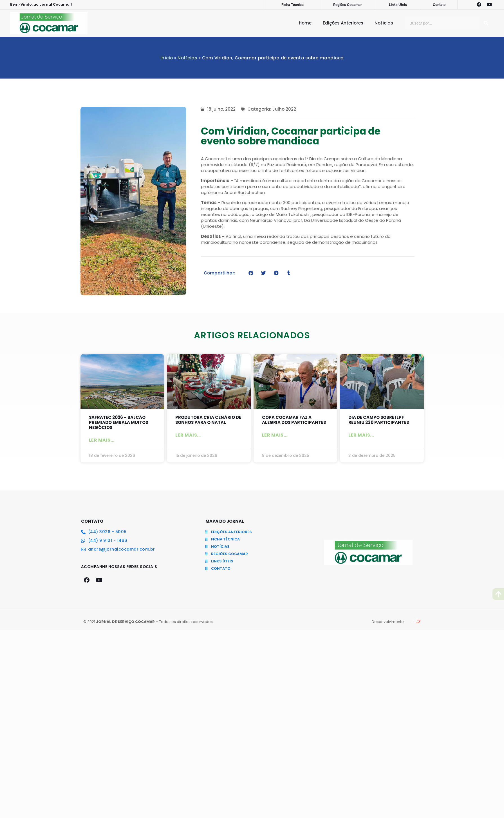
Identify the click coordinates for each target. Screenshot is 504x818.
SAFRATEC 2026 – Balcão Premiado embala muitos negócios (119, 422)
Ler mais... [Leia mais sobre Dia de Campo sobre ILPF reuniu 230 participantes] (361, 435)
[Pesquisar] (486, 23)
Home (305, 23)
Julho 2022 (284, 109)
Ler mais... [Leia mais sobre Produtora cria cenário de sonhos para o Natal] (188, 435)
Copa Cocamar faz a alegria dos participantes (294, 420)
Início (167, 58)
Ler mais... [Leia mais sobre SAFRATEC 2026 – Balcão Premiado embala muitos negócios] (102, 440)
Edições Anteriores (343, 23)
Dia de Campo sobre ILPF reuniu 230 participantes (379, 420)
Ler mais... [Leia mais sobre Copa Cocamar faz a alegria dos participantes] (275, 435)
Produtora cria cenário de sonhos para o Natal (208, 420)
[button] (251, 273)
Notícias (384, 23)
